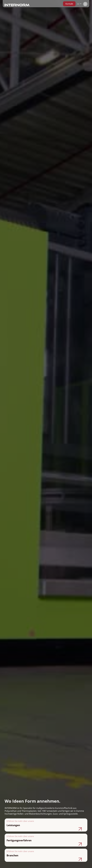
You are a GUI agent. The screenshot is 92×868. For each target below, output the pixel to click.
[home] (17, 5)
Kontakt (69, 4)
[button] (79, 4)
